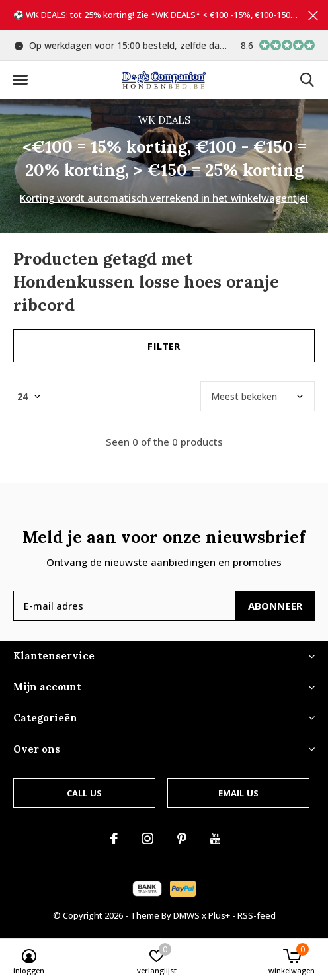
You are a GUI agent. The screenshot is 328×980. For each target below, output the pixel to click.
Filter (164, 346)
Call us (84, 793)
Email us (238, 793)
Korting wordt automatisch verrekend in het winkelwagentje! (164, 198)
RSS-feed (257, 915)
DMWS (186, 915)
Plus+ (219, 915)
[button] (20, 80)
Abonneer (275, 606)
